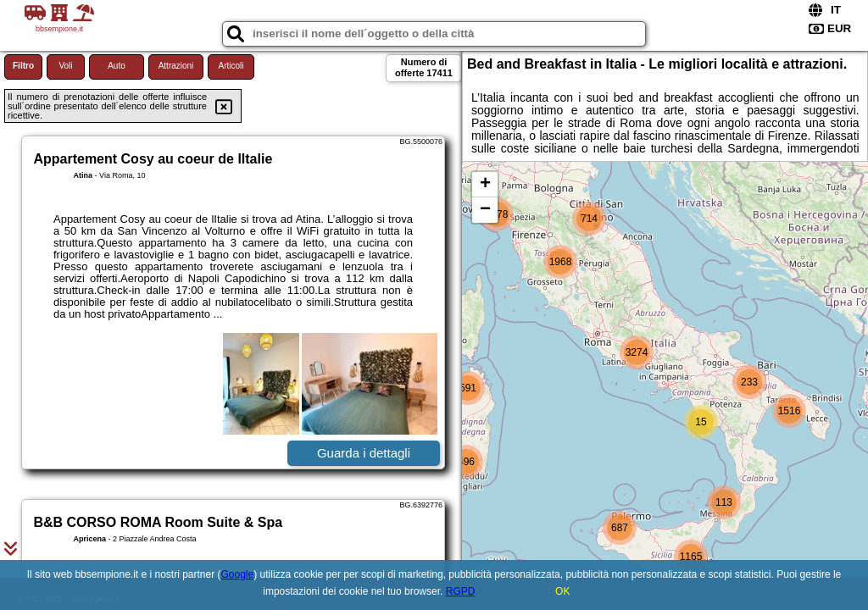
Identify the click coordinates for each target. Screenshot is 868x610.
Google (238, 574)
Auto (117, 66)
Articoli (231, 66)
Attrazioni (176, 66)
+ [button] (485, 185)
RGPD (461, 591)
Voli (65, 66)
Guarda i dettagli (364, 453)
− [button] (485, 210)
